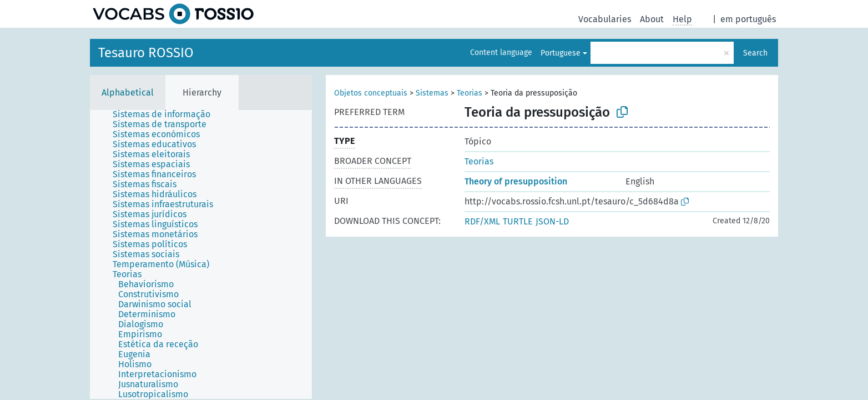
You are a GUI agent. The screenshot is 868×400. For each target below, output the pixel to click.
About (652, 19)
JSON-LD (552, 221)
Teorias (470, 93)
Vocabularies (605, 19)
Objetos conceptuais (371, 93)
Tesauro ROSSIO (146, 53)
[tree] (201, 254)
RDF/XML (482, 221)
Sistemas (432, 93)
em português (748, 19)
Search (755, 53)
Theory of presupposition (516, 181)
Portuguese (561, 53)
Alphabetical (128, 92)
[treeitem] (166, 114)
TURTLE (518, 221)
